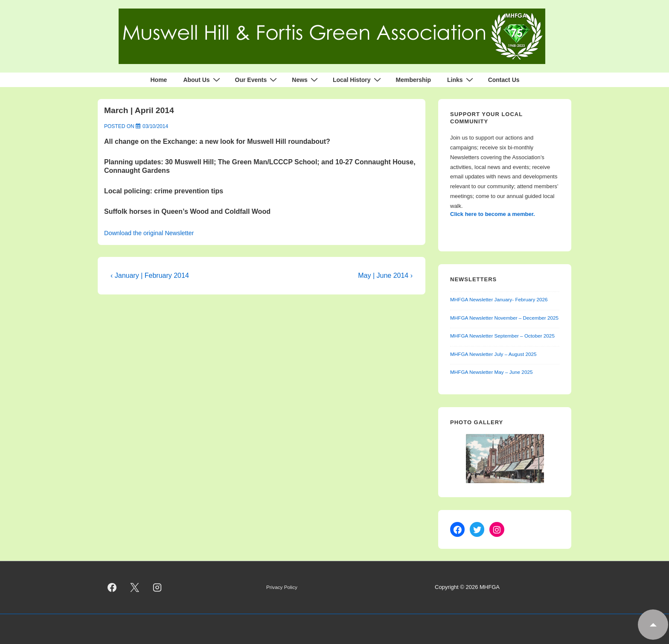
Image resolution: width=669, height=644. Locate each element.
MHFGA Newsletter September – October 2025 (502, 336)
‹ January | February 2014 (150, 275)
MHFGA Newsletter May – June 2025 (491, 372)
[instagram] (157, 588)
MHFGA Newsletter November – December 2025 (504, 318)
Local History (358, 80)
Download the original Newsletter (149, 233)
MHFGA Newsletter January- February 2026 (499, 299)
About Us (202, 80)
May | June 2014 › (385, 275)
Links (461, 80)
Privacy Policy (282, 587)
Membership (413, 80)
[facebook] (112, 588)
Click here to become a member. (493, 214)
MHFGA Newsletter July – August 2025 (493, 354)
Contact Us (504, 80)
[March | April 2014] (155, 126)
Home (159, 80)
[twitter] (135, 588)
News (306, 80)
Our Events (257, 80)
